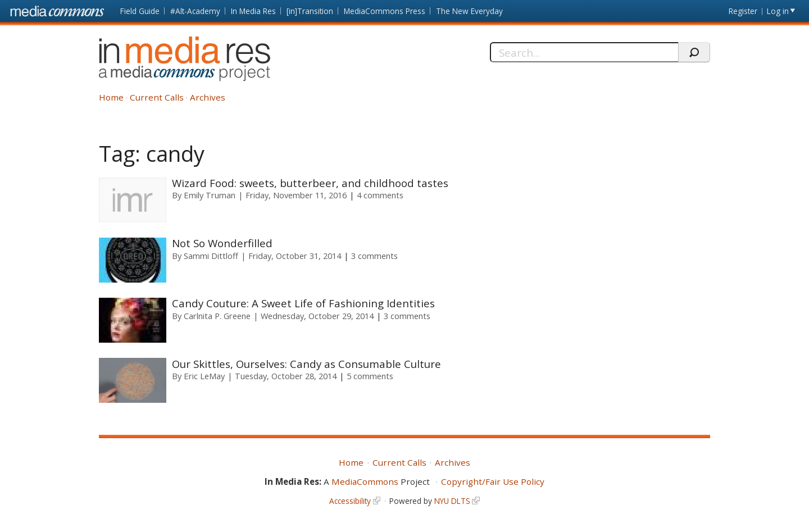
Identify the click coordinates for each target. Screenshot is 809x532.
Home (111, 97)
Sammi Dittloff (211, 256)
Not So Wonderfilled (222, 243)
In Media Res (253, 11)
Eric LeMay (204, 376)
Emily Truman (210, 195)
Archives (208, 97)
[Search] (584, 52)
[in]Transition (310, 11)
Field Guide (140, 11)
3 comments (374, 256)
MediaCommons (365, 481)
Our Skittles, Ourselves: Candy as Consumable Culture (306, 364)
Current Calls (157, 97)
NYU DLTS (452, 501)
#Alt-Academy (195, 11)
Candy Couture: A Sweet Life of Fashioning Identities (303, 303)
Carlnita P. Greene (217, 316)
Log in (778, 11)
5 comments (370, 376)
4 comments (380, 195)
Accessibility (350, 501)
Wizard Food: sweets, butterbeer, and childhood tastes (310, 183)
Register (743, 11)
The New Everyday (469, 11)
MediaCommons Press (385, 11)
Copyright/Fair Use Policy (493, 481)
